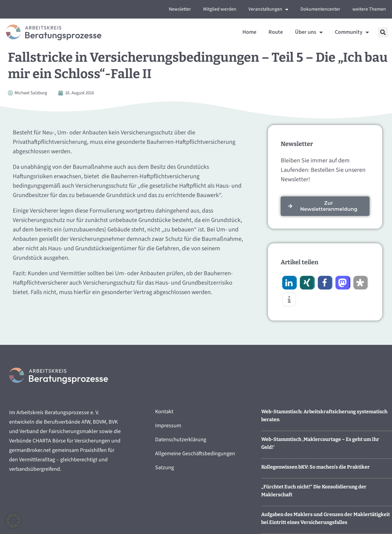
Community (352, 32)
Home (249, 32)
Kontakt (164, 412)
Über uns (309, 32)
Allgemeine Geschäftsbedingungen (195, 454)
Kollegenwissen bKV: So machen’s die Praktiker (316, 467)
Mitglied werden (220, 9)
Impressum (168, 426)
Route (276, 32)
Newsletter (180, 9)
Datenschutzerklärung (181, 440)
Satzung (165, 468)
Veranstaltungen (268, 9)
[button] (383, 32)
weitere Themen (369, 9)
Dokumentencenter (320, 9)
